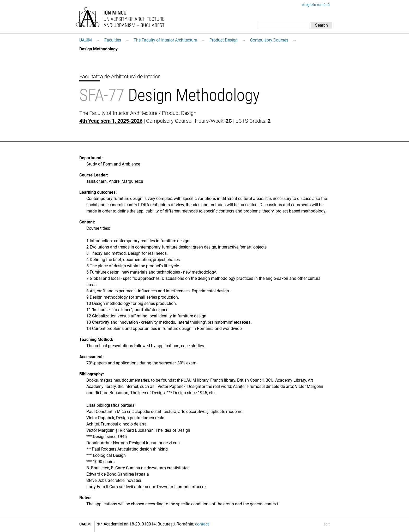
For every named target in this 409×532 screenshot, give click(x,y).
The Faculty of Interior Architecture (165, 40)
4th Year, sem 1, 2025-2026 (111, 121)
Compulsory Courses (269, 40)
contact (202, 524)
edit (327, 524)
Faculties (113, 40)
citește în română (316, 5)
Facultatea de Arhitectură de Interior (120, 76)
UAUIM (86, 40)
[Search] (284, 25)
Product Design (224, 40)
